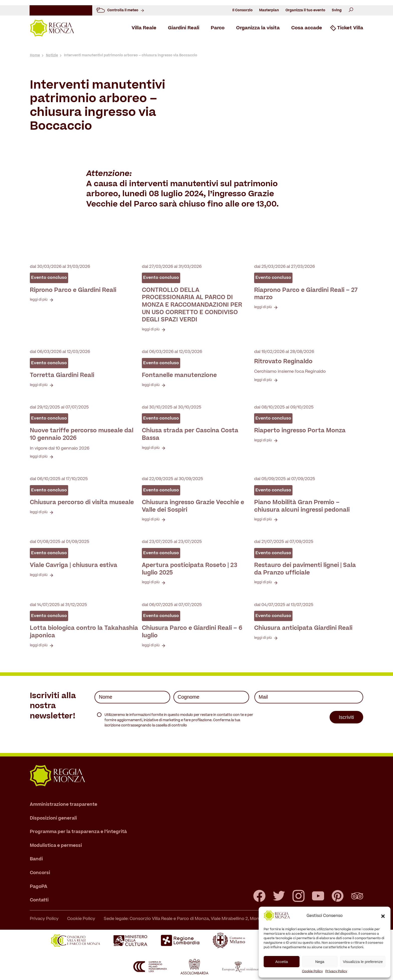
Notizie (52, 55)
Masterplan (269, 10)
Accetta (281, 962)
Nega (320, 962)
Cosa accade (307, 28)
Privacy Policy (336, 971)
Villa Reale (144, 28)
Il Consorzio (242, 10)
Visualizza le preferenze (363, 962)
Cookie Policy (312, 971)
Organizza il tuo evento (305, 10)
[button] (383, 916)
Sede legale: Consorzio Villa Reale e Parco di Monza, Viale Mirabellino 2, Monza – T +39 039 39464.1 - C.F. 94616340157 (222, 919)
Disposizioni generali (53, 818)
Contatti (39, 900)
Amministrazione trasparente (64, 805)
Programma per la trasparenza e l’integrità (78, 832)
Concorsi (40, 873)
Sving (337, 10)
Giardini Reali (184, 28)
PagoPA (39, 887)
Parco (218, 28)
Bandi (36, 859)
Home (35, 55)
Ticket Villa (350, 28)
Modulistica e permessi (56, 845)
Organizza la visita (258, 28)
